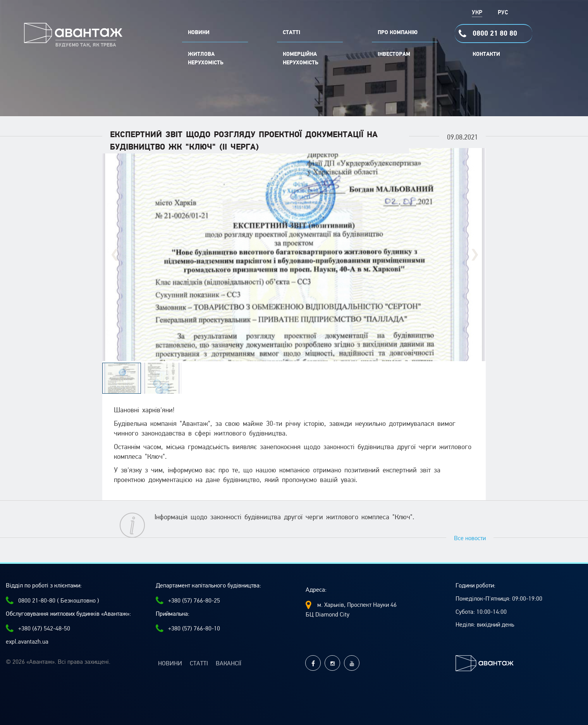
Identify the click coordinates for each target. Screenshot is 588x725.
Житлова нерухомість (206, 59)
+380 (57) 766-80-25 (188, 601)
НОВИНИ (199, 33)
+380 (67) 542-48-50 (38, 629)
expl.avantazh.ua (27, 642)
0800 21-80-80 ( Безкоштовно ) (52, 601)
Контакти (486, 54)
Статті (199, 663)
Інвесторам (394, 54)
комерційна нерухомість (301, 59)
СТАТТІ (291, 33)
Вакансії (229, 663)
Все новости (470, 538)
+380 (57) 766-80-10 (188, 629)
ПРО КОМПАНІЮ (398, 33)
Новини (170, 663)
